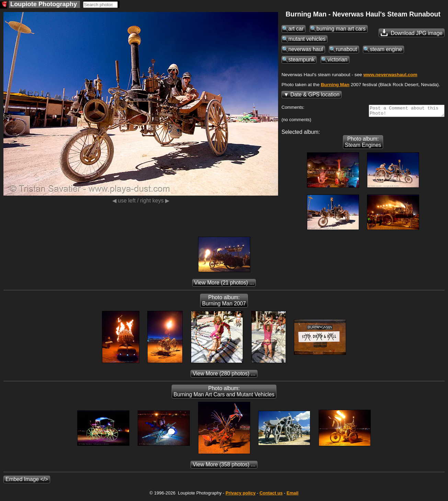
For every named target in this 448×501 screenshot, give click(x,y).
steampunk (301, 60)
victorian (337, 60)
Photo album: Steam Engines (363, 144)
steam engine (386, 49)
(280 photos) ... (224, 376)
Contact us (271, 495)
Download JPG (412, 33)
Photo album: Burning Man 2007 (224, 302)
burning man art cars (341, 29)
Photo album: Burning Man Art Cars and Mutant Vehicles (224, 393)
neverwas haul (306, 49)
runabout (346, 49)
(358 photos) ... (224, 467)
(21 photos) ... (224, 285)
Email (293, 495)
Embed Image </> (27, 481)
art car (296, 29)
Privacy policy (240, 495)
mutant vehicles (307, 39)
